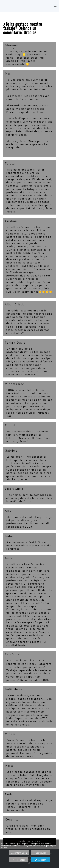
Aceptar (40, 860)
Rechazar (19, 860)
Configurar (41, 853)
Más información (19, 853)
